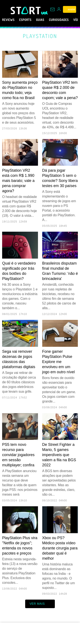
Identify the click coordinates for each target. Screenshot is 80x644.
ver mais (40, 604)
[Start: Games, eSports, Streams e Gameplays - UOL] (26, 10)
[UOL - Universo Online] (44, 13)
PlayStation (40, 36)
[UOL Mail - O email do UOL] (52, 9)
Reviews (9, 20)
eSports (29, 20)
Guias (46, 20)
